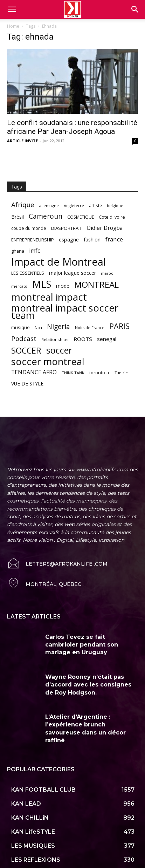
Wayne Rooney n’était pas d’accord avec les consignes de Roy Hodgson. (88, 670)
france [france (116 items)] (114, 239)
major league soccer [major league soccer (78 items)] (72, 273)
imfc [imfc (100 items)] (34, 251)
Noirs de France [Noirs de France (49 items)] (90, 328)
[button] (135, 9)
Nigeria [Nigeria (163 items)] (58, 326)
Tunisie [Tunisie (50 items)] (121, 373)
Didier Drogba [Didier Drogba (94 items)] (105, 228)
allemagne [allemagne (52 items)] (49, 206)
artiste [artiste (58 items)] (95, 205)
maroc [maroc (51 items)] (107, 273)
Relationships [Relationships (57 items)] (55, 339)
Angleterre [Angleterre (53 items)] (74, 206)
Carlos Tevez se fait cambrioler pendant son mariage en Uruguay (82, 630)
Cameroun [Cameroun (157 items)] (46, 216)
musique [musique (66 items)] (20, 327)
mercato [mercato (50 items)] (19, 286)
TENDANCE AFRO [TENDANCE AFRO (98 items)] (34, 372)
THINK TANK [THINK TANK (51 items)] (73, 373)
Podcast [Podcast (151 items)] (24, 339)
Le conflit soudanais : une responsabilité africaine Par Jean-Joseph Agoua (72, 127)
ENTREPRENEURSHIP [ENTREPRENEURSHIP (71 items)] (33, 240)
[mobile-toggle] (12, 9)
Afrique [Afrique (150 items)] (23, 205)
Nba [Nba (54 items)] (38, 327)
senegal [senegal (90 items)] (107, 339)
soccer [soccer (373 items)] (59, 350)
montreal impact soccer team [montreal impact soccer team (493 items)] (65, 312)
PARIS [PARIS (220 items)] (119, 326)
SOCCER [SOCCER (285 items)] (26, 351)
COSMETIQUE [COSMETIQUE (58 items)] (81, 217)
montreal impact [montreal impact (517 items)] (49, 297)
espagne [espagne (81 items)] (69, 240)
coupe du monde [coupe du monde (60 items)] (29, 228)
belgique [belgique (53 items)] (115, 206)
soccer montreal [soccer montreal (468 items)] (48, 361)
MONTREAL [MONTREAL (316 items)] (96, 284)
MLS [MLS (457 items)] (42, 284)
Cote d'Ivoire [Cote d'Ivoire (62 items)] (112, 217)
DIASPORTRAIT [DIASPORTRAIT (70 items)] (67, 228)
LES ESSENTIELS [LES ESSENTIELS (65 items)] (28, 273)
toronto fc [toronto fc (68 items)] (100, 373)
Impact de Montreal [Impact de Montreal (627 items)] (58, 262)
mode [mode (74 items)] (63, 286)
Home (13, 26)
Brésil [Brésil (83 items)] (18, 217)
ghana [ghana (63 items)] (18, 251)
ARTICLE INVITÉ (22, 141)
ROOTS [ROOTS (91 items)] (83, 339)
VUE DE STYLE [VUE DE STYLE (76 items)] (27, 384)
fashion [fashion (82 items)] (92, 240)
